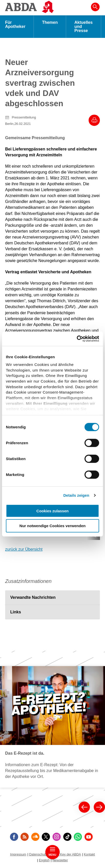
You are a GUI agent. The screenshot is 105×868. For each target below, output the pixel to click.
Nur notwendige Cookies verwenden (52, 526)
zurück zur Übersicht (24, 549)
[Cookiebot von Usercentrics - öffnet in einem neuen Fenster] (77, 339)
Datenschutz (38, 854)
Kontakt (89, 854)
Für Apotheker (15, 24)
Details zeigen (76, 495)
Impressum (18, 854)
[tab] (52, 598)
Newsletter (60, 860)
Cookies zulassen (52, 511)
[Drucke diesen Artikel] (94, 120)
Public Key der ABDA (66, 854)
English (44, 860)
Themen (50, 22)
